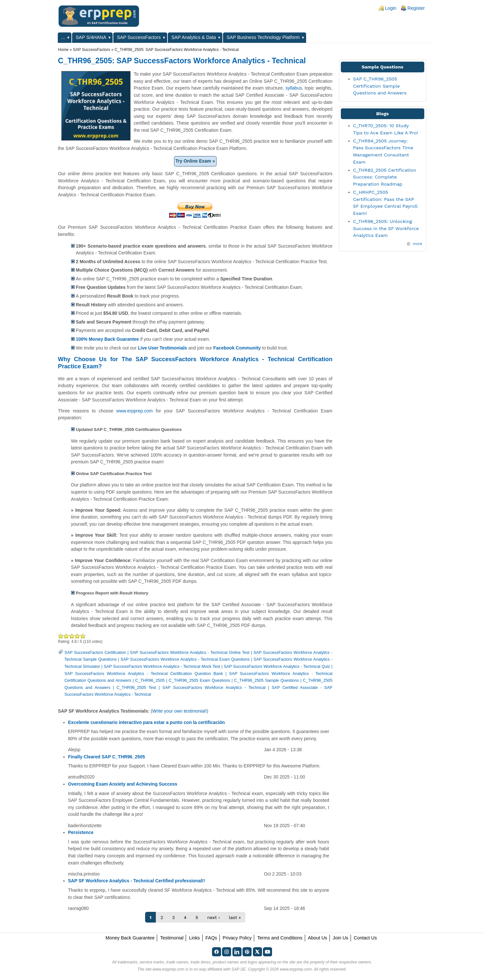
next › (213, 917)
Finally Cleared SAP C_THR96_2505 (107, 757)
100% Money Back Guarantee (108, 339)
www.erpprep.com (134, 411)
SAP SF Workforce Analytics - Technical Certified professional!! (137, 881)
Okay (66, 636)
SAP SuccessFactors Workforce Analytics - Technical (214, 688)
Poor (61, 636)
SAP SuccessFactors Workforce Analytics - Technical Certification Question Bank (144, 674)
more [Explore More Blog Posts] (417, 244)
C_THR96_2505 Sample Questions (267, 680)
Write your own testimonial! (180, 711)
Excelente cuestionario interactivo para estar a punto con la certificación (147, 722)
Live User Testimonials (162, 348)
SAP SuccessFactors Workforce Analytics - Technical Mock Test (162, 667)
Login (391, 8)
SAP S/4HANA (91, 37)
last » (235, 917)
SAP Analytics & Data (194, 37)
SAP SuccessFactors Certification (95, 653)
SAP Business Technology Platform (263, 37)
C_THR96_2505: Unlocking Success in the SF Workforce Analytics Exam (386, 228)
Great (77, 636)
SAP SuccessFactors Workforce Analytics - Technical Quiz (277, 667)
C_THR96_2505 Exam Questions (199, 680)
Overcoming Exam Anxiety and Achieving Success (123, 784)
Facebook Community (237, 348)
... (63, 37)
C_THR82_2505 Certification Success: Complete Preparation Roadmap (385, 177)
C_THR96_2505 (150, 680)
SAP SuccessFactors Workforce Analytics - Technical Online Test (190, 653)
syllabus (294, 88)
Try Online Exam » (195, 161)
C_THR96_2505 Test (136, 688)
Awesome (82, 636)
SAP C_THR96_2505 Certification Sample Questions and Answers (380, 86)
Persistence (81, 832)
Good (72, 636)
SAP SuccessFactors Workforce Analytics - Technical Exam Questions (185, 659)
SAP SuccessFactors (139, 37)
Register (416, 8)
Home (63, 50)
